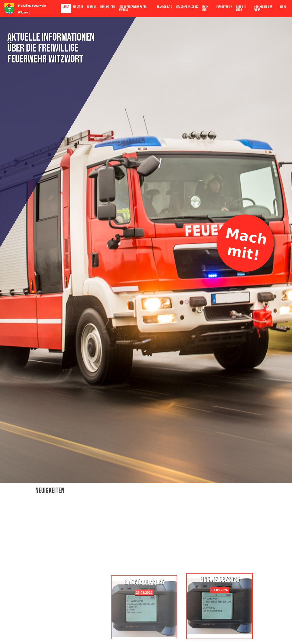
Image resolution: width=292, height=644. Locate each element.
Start (66, 7)
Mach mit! (205, 8)
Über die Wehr (241, 8)
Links (283, 7)
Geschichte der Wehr (263, 8)
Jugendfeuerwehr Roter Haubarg (133, 8)
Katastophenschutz (187, 7)
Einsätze (78, 7)
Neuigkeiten (108, 7)
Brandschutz (164, 7)
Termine (92, 7)
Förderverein (224, 7)
